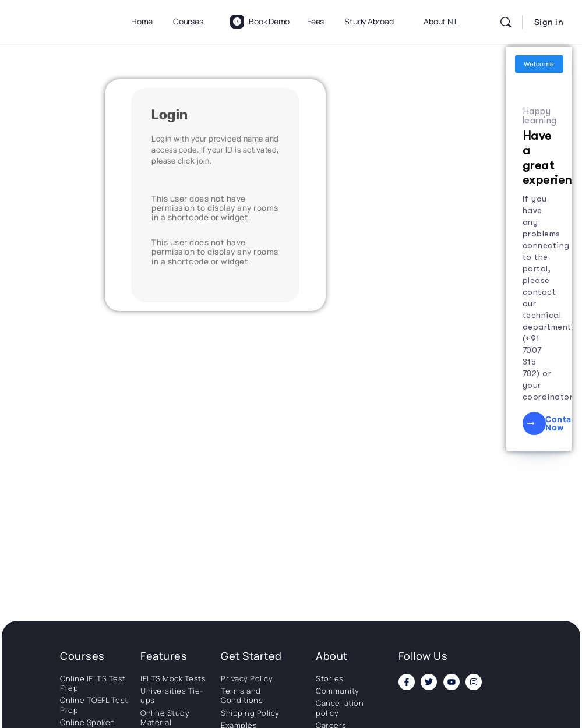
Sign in (549, 22)
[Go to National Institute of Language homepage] (58, 20)
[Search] (506, 22)
